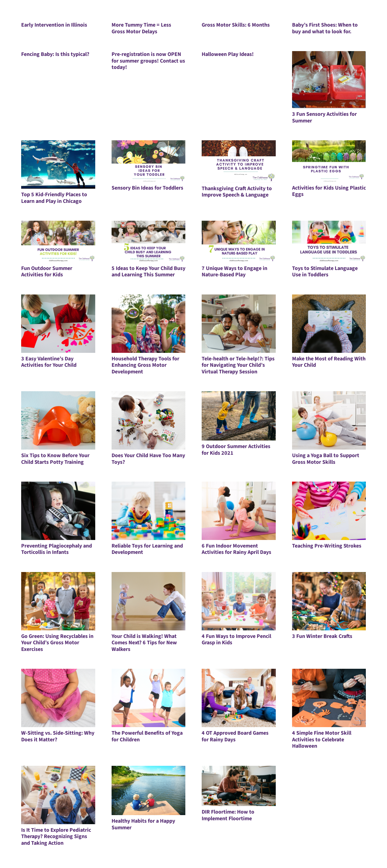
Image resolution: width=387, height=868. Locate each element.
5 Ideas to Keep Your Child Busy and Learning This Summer (148, 272)
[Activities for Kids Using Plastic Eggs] (329, 161)
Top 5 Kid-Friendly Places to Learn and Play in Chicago (54, 198)
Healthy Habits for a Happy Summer (143, 824)
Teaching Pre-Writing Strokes (327, 546)
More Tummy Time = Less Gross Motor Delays (141, 28)
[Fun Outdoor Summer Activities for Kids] (58, 242)
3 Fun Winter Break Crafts (322, 636)
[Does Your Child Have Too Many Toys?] (149, 420)
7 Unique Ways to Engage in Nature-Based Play (234, 272)
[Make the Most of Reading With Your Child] (329, 324)
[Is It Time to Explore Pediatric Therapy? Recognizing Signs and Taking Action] (58, 795)
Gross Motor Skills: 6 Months (236, 25)
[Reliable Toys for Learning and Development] (149, 511)
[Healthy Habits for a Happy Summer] (149, 790)
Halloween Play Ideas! (228, 54)
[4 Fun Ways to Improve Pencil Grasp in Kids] (239, 601)
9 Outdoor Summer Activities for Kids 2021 (236, 450)
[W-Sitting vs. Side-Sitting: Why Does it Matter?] (58, 698)
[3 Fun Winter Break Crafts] (329, 601)
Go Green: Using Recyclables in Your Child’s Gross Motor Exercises (57, 643)
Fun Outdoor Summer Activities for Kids (47, 272)
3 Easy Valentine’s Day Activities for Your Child (49, 362)
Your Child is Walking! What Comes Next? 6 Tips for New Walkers (144, 643)
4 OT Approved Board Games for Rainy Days (235, 736)
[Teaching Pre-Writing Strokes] (329, 511)
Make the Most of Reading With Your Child (329, 362)
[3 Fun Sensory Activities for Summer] (329, 80)
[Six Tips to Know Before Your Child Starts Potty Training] (58, 420)
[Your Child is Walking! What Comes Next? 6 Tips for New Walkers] (149, 601)
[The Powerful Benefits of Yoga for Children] (149, 698)
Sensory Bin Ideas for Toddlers (147, 188)
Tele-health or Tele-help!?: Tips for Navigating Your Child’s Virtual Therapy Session (238, 365)
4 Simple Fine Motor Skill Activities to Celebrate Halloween (322, 740)
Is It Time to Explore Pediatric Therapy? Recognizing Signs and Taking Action (56, 837)
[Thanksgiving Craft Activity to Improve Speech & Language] (239, 161)
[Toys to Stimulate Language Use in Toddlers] (329, 242)
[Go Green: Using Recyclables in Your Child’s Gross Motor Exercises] (58, 601)
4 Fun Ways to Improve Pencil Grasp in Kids (236, 640)
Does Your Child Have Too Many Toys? (148, 459)
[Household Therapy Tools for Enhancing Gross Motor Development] (149, 324)
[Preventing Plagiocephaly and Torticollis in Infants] (58, 511)
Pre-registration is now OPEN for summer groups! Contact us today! (148, 61)
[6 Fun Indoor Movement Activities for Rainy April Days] (239, 511)
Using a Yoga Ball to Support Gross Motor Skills (326, 459)
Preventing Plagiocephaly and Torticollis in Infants (57, 549)
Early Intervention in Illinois (54, 25)
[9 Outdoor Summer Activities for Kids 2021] (239, 416)
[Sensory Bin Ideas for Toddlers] (149, 161)
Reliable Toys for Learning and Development (147, 549)
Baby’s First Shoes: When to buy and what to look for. (325, 28)
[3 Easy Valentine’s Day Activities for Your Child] (58, 324)
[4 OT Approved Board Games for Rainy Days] (239, 698)
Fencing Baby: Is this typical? (55, 54)
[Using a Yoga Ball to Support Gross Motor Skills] (329, 420)
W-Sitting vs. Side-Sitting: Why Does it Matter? (58, 736)
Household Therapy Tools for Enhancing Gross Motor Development (145, 365)
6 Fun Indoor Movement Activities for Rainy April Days (236, 549)
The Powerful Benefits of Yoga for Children (147, 736)
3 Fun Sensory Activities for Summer (324, 117)
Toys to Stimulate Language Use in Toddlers (325, 272)
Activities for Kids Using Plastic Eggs (329, 191)
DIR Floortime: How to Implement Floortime (228, 815)
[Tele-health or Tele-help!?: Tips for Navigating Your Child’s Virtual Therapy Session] (239, 324)
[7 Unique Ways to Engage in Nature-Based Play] (239, 242)
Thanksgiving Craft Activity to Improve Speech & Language (237, 192)
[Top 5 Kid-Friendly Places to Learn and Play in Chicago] (58, 164)
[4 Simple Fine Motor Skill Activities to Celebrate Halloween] (329, 698)
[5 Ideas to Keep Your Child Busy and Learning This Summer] (149, 242)
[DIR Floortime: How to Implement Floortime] (239, 786)
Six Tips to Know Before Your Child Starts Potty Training (55, 459)
